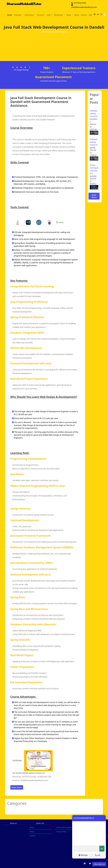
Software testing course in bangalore (94, 116)
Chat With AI (99, 864)
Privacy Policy (61, 831)
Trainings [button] (18, 15)
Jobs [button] (49, 15)
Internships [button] (29, 15)
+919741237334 (79, 3)
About (77, 15)
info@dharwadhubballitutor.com (84, 6)
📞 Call (98, 855)
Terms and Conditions (64, 827)
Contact (84, 15)
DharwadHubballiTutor (24, 4)
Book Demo (17, 787)
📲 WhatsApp (83, 855)
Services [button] (41, 15)
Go (102, 849)
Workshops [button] (59, 15)
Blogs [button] (69, 15)
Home (10, 15)
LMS (90, 15)
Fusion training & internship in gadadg (94, 171)
